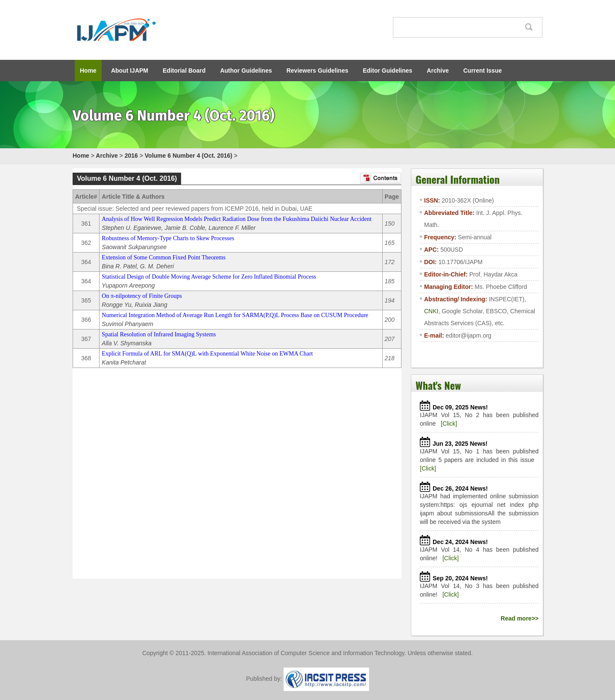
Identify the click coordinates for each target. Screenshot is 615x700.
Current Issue (483, 71)
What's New (438, 385)
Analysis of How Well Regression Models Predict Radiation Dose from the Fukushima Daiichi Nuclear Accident (237, 219)
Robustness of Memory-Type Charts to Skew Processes (168, 238)
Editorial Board (184, 71)
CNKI (431, 311)
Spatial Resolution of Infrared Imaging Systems (159, 334)
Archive (438, 71)
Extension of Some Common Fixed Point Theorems (164, 257)
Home (88, 71)
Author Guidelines (246, 71)
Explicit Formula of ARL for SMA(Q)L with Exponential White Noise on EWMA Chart (207, 354)
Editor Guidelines (387, 71)
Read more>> (520, 618)
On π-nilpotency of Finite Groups (142, 296)
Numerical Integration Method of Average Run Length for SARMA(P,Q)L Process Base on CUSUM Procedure (235, 315)
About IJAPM (130, 71)
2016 (131, 156)
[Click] (449, 424)
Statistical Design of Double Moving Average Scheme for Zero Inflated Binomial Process (209, 277)
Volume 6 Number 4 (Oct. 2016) (189, 156)
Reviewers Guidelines (318, 71)
